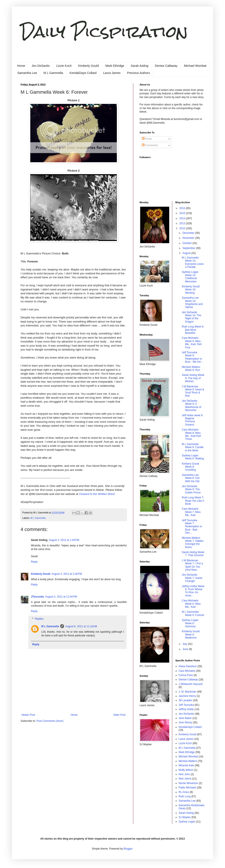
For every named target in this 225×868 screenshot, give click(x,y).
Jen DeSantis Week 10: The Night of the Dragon (191, 317)
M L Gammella (53, 73)
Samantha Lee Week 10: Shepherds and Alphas (192, 302)
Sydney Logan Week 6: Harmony (190, 623)
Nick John (184, 774)
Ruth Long (185, 796)
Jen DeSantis (41, 66)
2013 (183, 223)
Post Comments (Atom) (50, 721)
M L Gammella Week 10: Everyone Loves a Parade (193, 262)
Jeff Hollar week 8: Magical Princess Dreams (192, 420)
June (186, 649)
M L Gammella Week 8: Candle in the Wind (193, 447)
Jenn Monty (185, 722)
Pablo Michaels (187, 788)
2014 (183, 218)
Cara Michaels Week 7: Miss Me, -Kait (191, 512)
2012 (183, 228)
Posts (147, 139)
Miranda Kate (186, 765)
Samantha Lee (27, 73)
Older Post (119, 715)
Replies (39, 619)
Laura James (112, 73)
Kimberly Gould (88, 66)
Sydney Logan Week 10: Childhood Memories (190, 277)
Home (21, 66)
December (189, 233)
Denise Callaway (166, 66)
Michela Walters (188, 761)
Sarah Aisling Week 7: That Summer (193, 554)
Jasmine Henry (187, 696)
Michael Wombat (195, 66)
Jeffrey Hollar (186, 709)
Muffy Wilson (186, 770)
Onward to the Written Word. (97, 494)
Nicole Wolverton (188, 783)
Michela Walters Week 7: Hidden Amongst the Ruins (193, 543)
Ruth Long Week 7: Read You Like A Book (193, 501)
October (187, 243)
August (187, 253)
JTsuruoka (37, 597)
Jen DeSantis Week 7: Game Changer (192, 578)
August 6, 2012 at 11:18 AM (81, 626)
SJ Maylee (185, 817)
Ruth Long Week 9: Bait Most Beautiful (193, 330)
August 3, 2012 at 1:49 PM (64, 540)
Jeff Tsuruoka (186, 705)
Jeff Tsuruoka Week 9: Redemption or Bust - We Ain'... (193, 357)
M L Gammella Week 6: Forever (193, 613)
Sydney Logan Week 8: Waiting (193, 457)
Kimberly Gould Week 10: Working (191, 290)
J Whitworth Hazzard (191, 684)
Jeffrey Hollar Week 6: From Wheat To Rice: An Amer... (193, 591)
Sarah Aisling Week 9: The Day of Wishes (193, 378)
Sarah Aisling (140, 66)
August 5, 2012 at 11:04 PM (61, 597)
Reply (34, 562)
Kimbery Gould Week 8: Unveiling (190, 467)
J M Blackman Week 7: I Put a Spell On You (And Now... (192, 565)
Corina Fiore (186, 675)
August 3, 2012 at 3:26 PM (67, 574)
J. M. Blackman (188, 692)
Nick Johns (185, 779)
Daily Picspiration (104, 32)
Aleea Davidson (188, 666)
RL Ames (184, 792)
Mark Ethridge (115, 66)
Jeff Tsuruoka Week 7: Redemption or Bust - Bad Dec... (192, 527)
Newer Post (28, 715)
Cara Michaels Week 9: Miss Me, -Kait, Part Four (192, 343)
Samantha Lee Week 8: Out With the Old (190, 478)
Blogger (128, 849)
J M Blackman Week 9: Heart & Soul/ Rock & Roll (193, 391)
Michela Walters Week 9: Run (191, 368)
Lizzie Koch (64, 66)
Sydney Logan (187, 822)
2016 (183, 208)
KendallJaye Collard (83, 73)
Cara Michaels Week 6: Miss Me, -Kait (191, 604)
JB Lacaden (186, 700)
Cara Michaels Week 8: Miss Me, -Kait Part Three (191, 434)
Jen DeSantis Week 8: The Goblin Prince (191, 489)
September (189, 248)
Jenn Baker (185, 718)
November (189, 238)
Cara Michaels (187, 671)
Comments (150, 145)
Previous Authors (138, 73)
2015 (183, 213)
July (185, 644)
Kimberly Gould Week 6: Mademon (191, 635)
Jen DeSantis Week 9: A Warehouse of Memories (191, 405)
